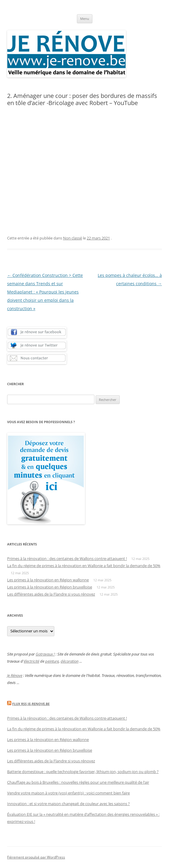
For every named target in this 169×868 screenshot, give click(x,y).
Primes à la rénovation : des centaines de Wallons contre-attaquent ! (67, 558)
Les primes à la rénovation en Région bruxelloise (50, 587)
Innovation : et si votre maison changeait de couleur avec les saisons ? (68, 804)
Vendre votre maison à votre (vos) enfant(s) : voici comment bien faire (68, 793)
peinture (52, 661)
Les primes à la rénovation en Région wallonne (48, 580)
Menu (85, 19)
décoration (70, 661)
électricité (31, 661)
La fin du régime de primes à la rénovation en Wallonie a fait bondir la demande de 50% (84, 566)
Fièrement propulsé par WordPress (36, 857)
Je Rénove (15, 675)
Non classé (72, 238)
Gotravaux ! (45, 654)
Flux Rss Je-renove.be (31, 704)
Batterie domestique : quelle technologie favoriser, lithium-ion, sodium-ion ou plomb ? (83, 772)
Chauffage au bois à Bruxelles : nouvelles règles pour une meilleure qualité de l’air (78, 782)
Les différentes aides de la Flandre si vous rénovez (51, 594)
